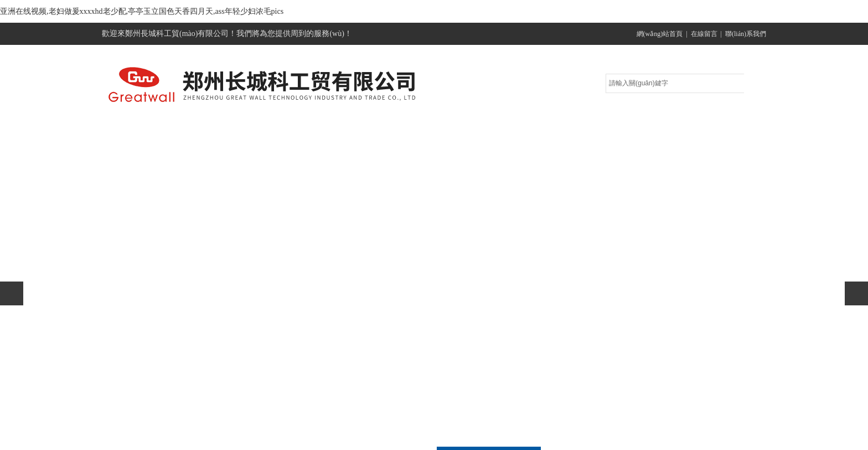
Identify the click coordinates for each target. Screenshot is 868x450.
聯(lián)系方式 (714, 128)
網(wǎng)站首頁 (660, 34)
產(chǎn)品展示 (337, 128)
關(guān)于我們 (243, 128)
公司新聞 (431, 128)
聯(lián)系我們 (746, 34)
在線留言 (704, 34)
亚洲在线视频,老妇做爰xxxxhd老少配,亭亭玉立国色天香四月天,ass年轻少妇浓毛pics (142, 11)
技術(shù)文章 (526, 128)
